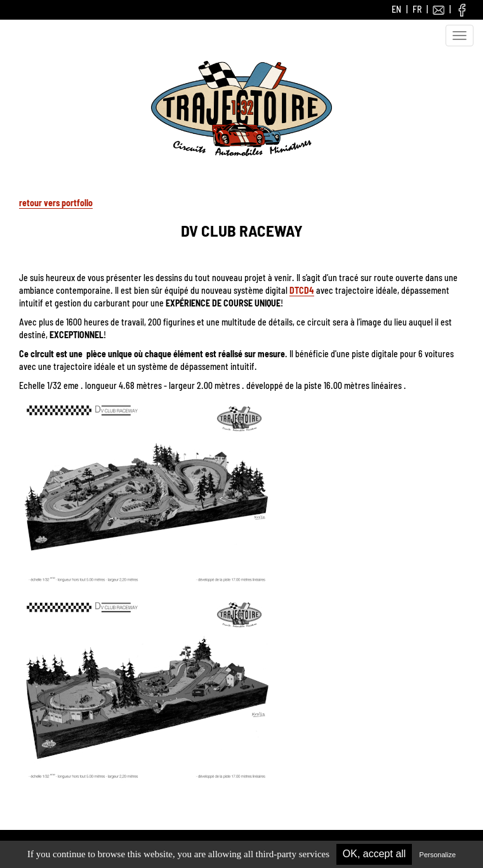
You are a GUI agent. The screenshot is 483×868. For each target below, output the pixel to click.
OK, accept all (374, 854)
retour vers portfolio (56, 203)
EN (396, 9)
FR (417, 9)
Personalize (438, 855)
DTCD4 (302, 290)
